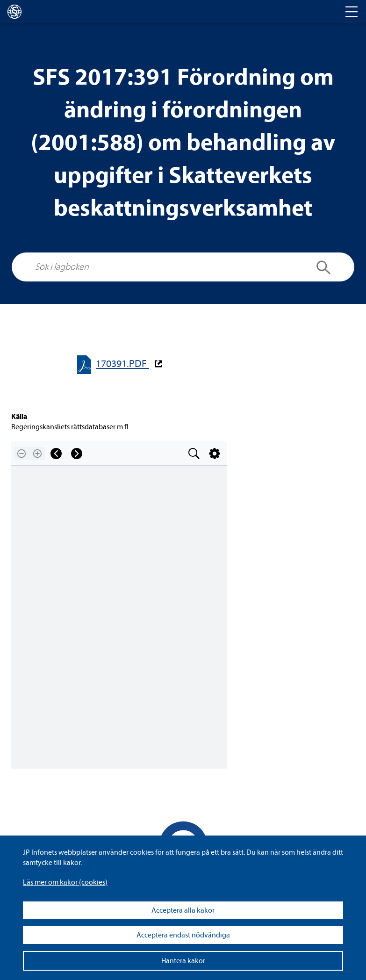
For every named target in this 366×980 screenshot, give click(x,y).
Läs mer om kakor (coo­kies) (65, 882)
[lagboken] (14, 12)
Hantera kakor (183, 961)
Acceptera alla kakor (183, 910)
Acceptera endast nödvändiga (183, 935)
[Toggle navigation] (352, 12)
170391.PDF (122, 364)
